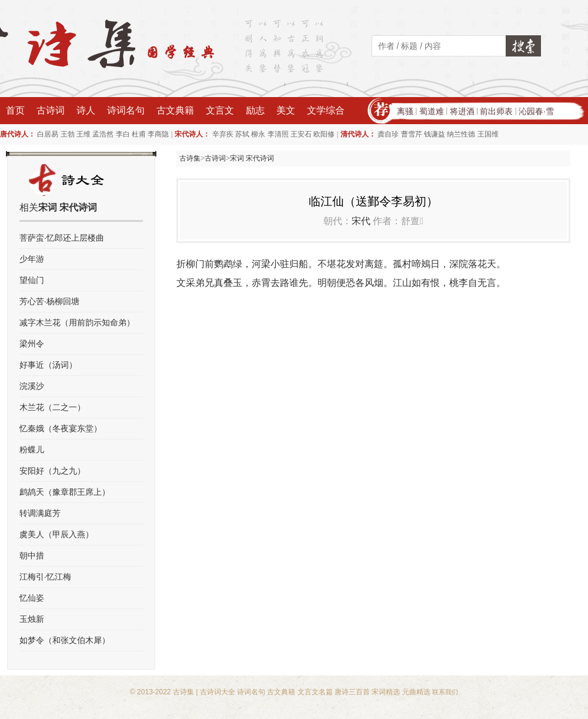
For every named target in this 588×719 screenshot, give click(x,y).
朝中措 (32, 555)
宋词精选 (386, 692)
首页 (15, 110)
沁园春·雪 (536, 111)
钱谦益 (435, 134)
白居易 (48, 134)
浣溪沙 (32, 386)
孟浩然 (103, 134)
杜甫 (139, 134)
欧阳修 (324, 134)
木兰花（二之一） (52, 407)
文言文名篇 (315, 692)
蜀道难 (432, 111)
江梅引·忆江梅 (45, 577)
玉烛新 (32, 619)
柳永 (258, 134)
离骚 (405, 111)
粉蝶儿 (32, 450)
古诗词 (51, 110)
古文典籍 (175, 110)
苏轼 (242, 134)
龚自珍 (388, 134)
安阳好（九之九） (52, 471)
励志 (255, 110)
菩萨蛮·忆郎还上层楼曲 (62, 238)
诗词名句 (126, 110)
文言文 (220, 110)
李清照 (278, 134)
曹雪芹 (412, 134)
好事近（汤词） (48, 365)
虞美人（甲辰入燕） (56, 534)
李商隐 (158, 134)
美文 (286, 110)
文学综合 (326, 110)
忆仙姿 (32, 598)
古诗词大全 (218, 692)
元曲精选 (416, 692)
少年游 (32, 259)
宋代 (361, 221)
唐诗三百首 (352, 692)
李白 (123, 134)
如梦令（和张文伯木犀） (65, 640)
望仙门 (32, 280)
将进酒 (462, 111)
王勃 (68, 134)
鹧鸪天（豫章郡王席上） (65, 492)
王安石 (301, 134)
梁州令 (32, 344)
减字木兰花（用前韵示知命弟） (77, 322)
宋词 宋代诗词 (252, 158)
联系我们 (445, 692)
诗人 (86, 110)
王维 (83, 134)
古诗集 (190, 158)
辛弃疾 (223, 134)
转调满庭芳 (40, 513)
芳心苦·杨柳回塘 (49, 301)
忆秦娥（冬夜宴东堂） (61, 428)
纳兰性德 (461, 134)
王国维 (488, 134)
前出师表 (496, 111)
